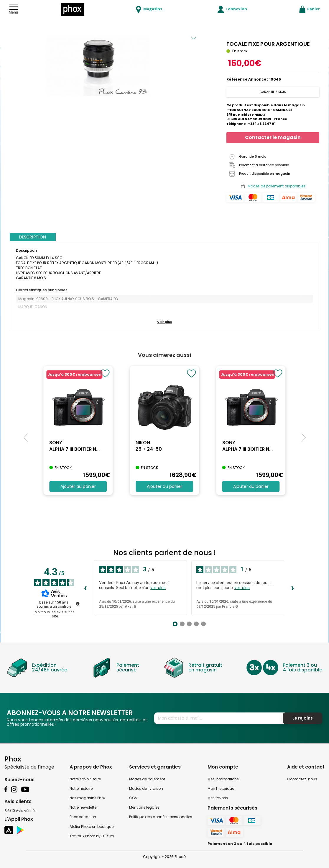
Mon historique (221, 788)
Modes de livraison (146, 788)
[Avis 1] (175, 624)
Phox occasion (83, 817)
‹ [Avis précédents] (85, 588)
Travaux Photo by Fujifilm (92, 836)
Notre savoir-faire (85, 779)
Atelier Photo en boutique (92, 827)
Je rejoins (302, 718)
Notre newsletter (84, 807)
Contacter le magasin (273, 137)
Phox (13, 759)
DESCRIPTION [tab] (32, 237)
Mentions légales (144, 807)
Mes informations (223, 779)
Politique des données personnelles (161, 817)
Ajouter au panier (78, 486)
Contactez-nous (302, 779)
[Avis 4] (196, 624)
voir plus (158, 588)
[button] (164, 322)
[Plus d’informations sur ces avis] (77, 603)
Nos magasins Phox (88, 798)
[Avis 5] (203, 624)
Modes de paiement (147, 779)
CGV (133, 798)
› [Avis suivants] (293, 588)
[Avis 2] (182, 624)
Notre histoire (81, 788)
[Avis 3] (189, 624)
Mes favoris (218, 798)
